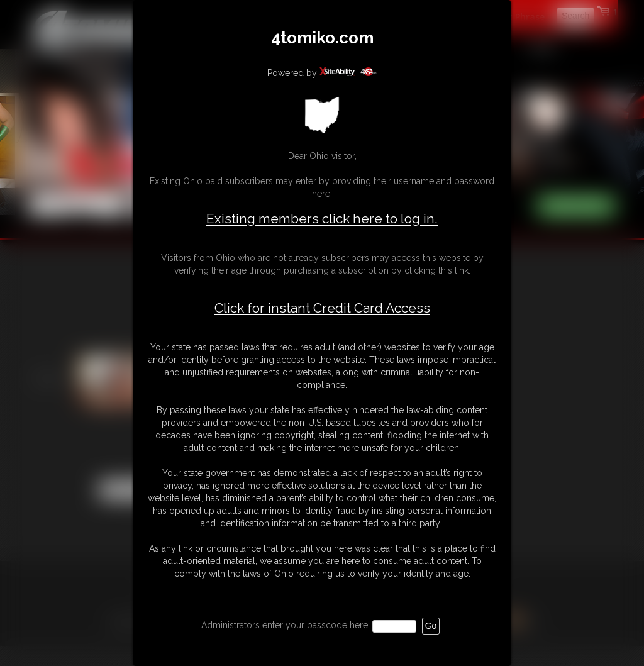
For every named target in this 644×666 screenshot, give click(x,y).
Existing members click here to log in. (322, 219)
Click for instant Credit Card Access (322, 308)
